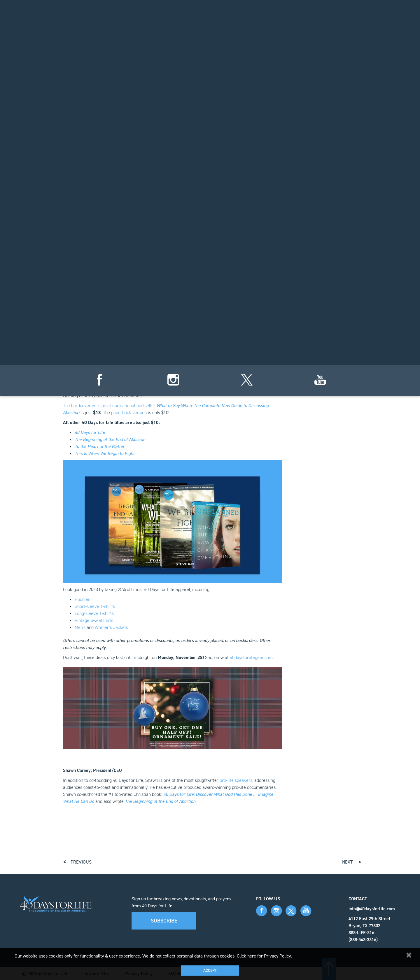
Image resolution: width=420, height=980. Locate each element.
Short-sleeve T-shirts (95, 606)
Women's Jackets (111, 627)
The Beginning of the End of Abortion (110, 439)
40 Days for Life (90, 432)
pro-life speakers (236, 780)
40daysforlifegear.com (251, 657)
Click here (246, 956)
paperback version (129, 413)
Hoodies (82, 599)
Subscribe (164, 921)
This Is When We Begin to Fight (105, 453)
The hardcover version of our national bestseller (110, 406)
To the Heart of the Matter (100, 446)
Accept (210, 971)
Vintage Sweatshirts (94, 620)
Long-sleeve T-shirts (94, 613)
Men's (80, 627)
